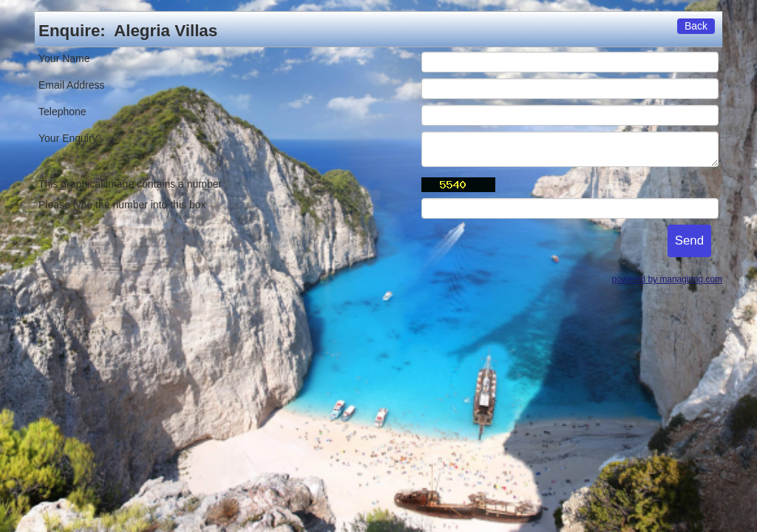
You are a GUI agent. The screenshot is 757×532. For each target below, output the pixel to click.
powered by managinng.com (667, 279)
